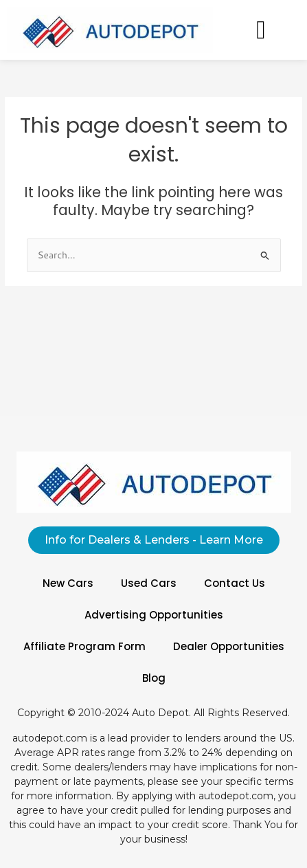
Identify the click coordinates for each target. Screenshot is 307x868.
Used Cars (149, 583)
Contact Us (235, 583)
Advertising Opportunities (154, 615)
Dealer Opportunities (229, 646)
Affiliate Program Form (84, 646)
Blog (154, 678)
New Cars (68, 583)
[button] (261, 30)
